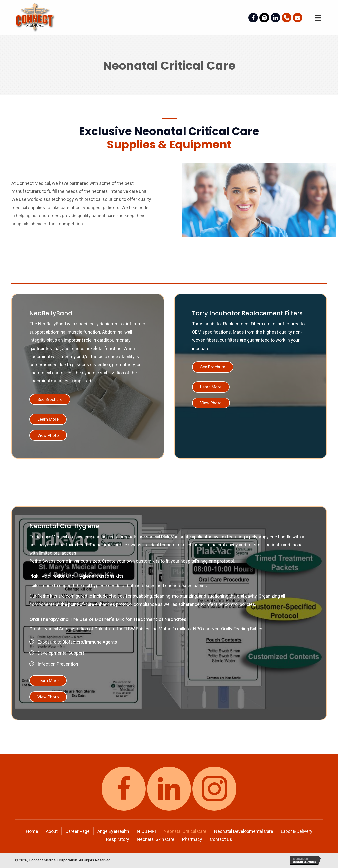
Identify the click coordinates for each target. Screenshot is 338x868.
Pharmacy (192, 839)
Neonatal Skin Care (156, 839)
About (52, 831)
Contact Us (221, 839)
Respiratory (118, 839)
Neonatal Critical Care (185, 831)
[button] (50, 400)
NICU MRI (146, 831)
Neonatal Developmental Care (244, 831)
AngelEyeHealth (113, 831)
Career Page (78, 831)
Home (32, 831)
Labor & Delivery (297, 831)
